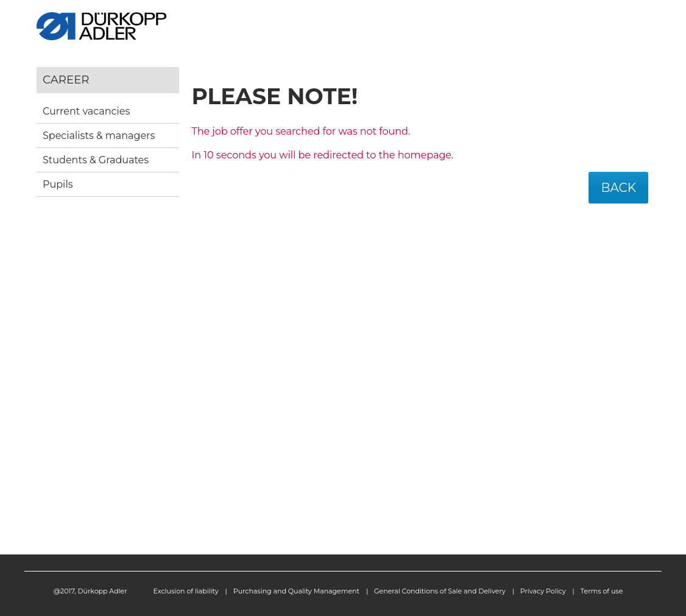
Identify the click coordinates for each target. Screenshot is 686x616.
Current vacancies (86, 111)
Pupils (58, 184)
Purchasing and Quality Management (296, 591)
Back (618, 188)
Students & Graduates (96, 160)
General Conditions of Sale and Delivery (440, 591)
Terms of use (602, 591)
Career (66, 80)
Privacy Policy (543, 591)
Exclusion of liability (186, 591)
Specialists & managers (99, 136)
